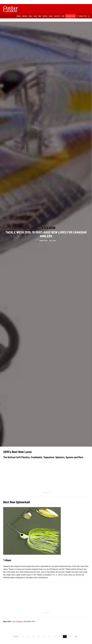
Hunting (25, 16)
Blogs (51, 16)
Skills (30, 16)
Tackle (52, 228)
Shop (63, 16)
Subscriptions (70, 16)
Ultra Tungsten (17, 622)
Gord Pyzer (44, 241)
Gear (35, 16)
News (40, 16)
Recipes (45, 16)
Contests (57, 16)
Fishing (18, 16)
